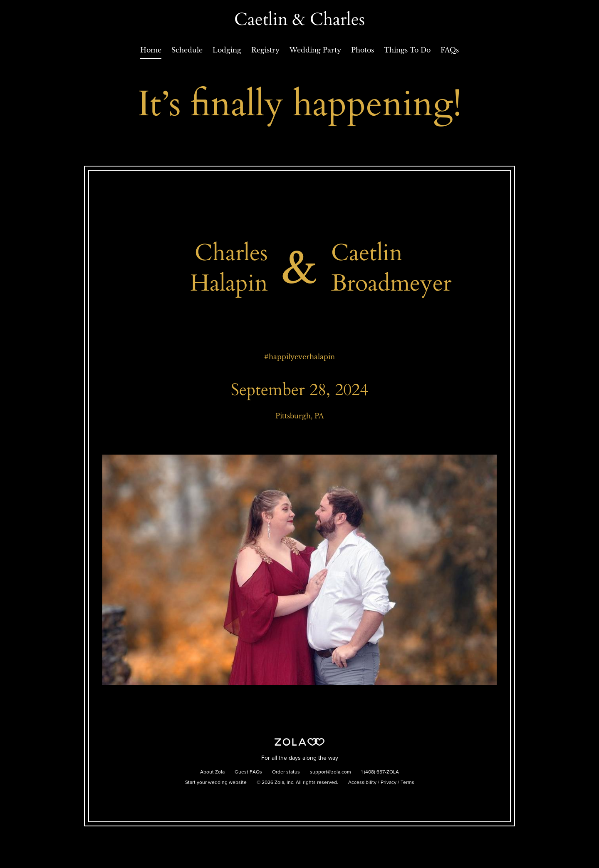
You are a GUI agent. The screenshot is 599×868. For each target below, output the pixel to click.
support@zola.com (330, 772)
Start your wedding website (216, 783)
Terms (407, 783)
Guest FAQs (248, 772)
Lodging (227, 50)
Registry (265, 50)
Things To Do (407, 50)
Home (151, 50)
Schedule (187, 50)
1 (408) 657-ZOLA (380, 772)
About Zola (212, 772)
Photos (363, 50)
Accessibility (362, 783)
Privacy (389, 783)
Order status (286, 772)
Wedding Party (315, 50)
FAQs (450, 50)
